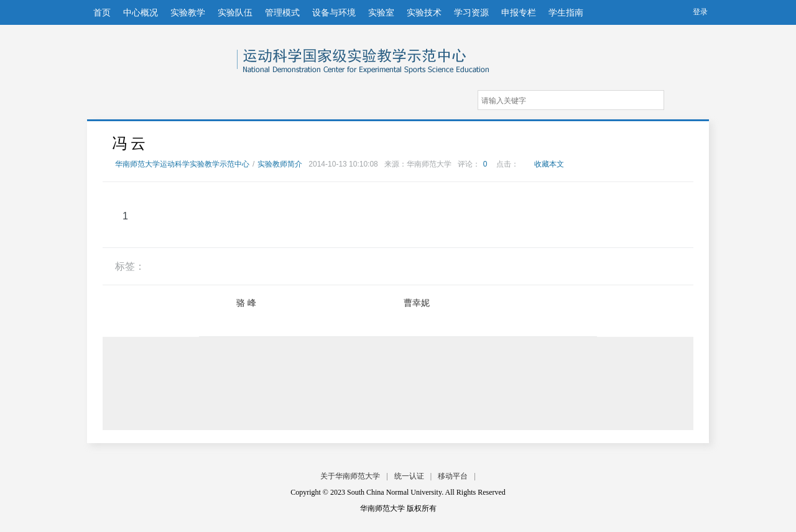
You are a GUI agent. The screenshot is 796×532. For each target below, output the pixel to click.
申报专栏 (519, 12)
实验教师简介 (280, 164)
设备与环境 (334, 12)
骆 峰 (246, 303)
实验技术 (424, 12)
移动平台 (453, 476)
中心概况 (141, 12)
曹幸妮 (417, 303)
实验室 (381, 12)
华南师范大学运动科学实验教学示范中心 (164, 55)
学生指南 (566, 12)
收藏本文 (549, 164)
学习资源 (471, 12)
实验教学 (188, 12)
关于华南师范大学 (350, 476)
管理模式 (282, 12)
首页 (102, 12)
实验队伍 (235, 12)
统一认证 (409, 476)
